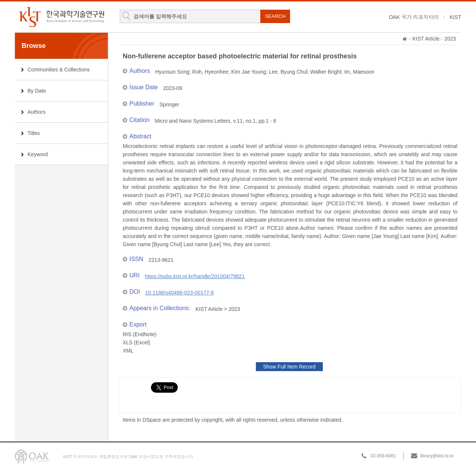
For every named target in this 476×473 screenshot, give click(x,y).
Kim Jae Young (249, 72)
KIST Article (426, 39)
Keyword (38, 154)
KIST (455, 17)
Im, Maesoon (359, 72)
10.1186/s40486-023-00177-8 (179, 293)
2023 (450, 39)
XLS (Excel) (136, 342)
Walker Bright (326, 72)
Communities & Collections (59, 70)
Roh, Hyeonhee (210, 72)
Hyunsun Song (172, 72)
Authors (36, 112)
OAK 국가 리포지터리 (414, 17)
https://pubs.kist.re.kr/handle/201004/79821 (195, 276)
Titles (34, 133)
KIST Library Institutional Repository (61, 17)
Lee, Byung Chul (288, 72)
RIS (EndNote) (140, 334)
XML (128, 351)
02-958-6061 (383, 456)
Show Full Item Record (289, 367)
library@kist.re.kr (437, 456)
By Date (37, 91)
